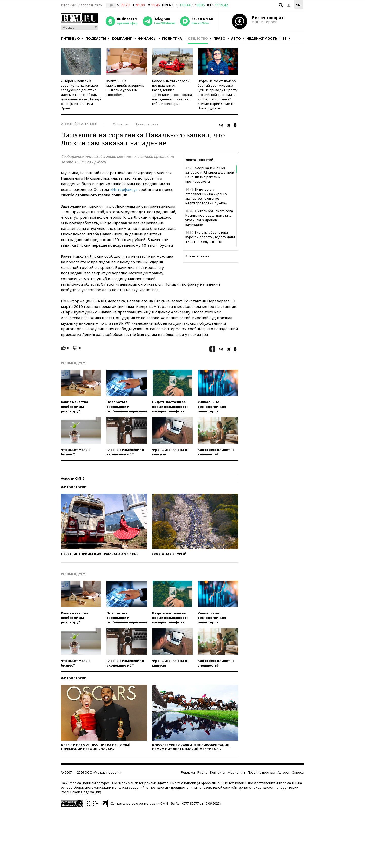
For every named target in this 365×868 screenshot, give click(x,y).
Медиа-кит (236, 772)
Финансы (147, 38)
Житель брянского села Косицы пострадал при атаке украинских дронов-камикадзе (209, 218)
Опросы (298, 772)
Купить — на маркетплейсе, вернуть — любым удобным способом (125, 88)
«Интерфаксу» (124, 189)
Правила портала (261, 772)
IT (285, 38)
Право (220, 38)
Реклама (188, 772)
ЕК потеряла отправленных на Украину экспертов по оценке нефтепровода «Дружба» (206, 196)
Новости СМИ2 (72, 478)
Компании (122, 38)
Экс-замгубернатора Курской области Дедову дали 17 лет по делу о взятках (210, 237)
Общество (198, 38)
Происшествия (147, 124)
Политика (172, 38)
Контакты (218, 772)
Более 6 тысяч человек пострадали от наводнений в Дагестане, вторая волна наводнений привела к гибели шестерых (172, 92)
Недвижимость (262, 38)
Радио (203, 772)
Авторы (283, 772)
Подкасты (96, 38)
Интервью (70, 38)
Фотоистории (74, 487)
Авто (236, 38)
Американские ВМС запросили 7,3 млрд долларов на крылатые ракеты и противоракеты (210, 175)
